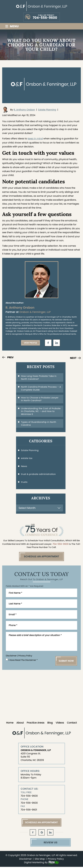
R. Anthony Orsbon (24, 110)
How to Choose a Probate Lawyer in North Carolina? (40, 399)
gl (42, 834)
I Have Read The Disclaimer (23, 661)
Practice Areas (36, 724)
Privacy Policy (25, 657)
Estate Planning (47, 110)
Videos (60, 724)
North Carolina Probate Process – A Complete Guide (40, 388)
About (20, 724)
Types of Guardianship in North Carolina (39, 424)
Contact (72, 724)
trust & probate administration (39, 474)
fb (48, 343)
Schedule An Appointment (41, 557)
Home (10, 724)
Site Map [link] (40, 860)
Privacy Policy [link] (56, 860)
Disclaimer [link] (26, 860)
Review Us (41, 844)
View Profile (31, 343)
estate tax (27, 459)
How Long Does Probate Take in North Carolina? (39, 377)
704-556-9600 (45, 18)
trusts (24, 483)
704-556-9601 (29, 811)
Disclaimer (11, 657)
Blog (50, 724)
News (24, 467)
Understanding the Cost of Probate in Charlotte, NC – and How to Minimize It (41, 411)
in (57, 343)
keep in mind (35, 139)
